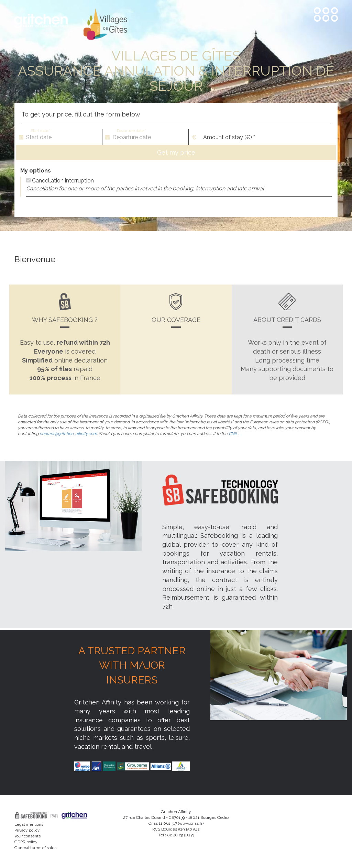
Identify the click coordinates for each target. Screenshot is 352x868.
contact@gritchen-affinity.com (68, 434)
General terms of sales (35, 848)
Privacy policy (27, 830)
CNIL (233, 434)
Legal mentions (29, 824)
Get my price (176, 152)
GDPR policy (26, 842)
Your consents (27, 836)
